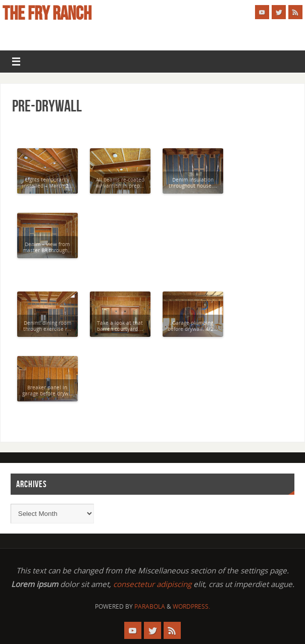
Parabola (150, 606)
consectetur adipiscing (152, 584)
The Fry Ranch (47, 13)
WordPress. (191, 606)
